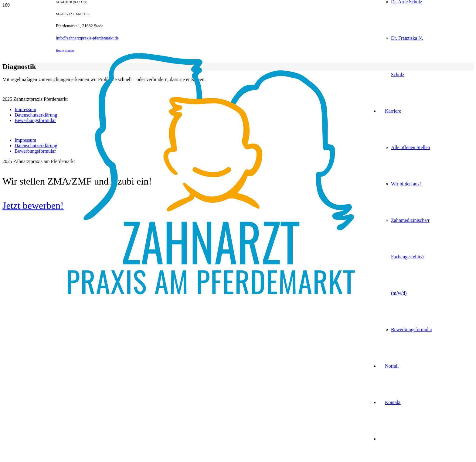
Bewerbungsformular (35, 120)
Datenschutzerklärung (36, 115)
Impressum (25, 109)
